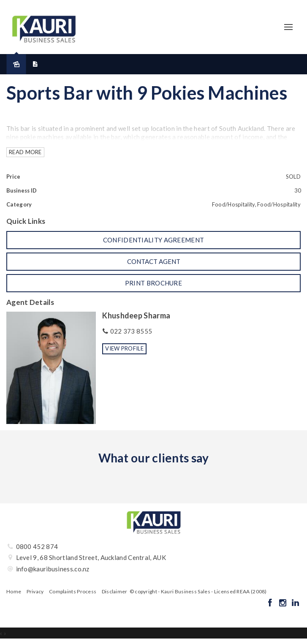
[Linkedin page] (295, 603)
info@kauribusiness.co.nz (53, 569)
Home (14, 591)
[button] (153, 240)
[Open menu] (288, 27)
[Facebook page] (271, 603)
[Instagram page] (283, 603)
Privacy (35, 591)
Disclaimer (115, 591)
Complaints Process (73, 591)
